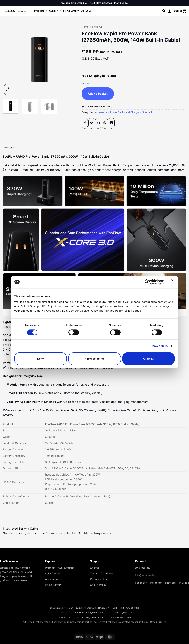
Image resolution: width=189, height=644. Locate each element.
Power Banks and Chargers (126, 112)
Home (85, 27)
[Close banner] (173, 282)
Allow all (148, 359)
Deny (41, 359)
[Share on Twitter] (91, 123)
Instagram (156, 583)
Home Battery (71, 11)
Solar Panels (52, 573)
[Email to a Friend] (98, 123)
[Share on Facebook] (85, 123)
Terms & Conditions (102, 573)
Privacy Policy (99, 579)
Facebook (141, 583)
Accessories (102, 112)
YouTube (184, 583)
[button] (164, 11)
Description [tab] (10, 148)
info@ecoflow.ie (145, 575)
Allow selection (94, 359)
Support (55, 11)
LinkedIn (170, 583)
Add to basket (98, 94)
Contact (95, 568)
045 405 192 (143, 568)
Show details (159, 346)
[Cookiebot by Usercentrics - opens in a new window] (147, 282)
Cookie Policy (98, 585)
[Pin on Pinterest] (105, 123)
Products (40, 11)
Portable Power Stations (60, 568)
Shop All (97, 27)
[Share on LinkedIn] (112, 123)
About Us (86, 11)
